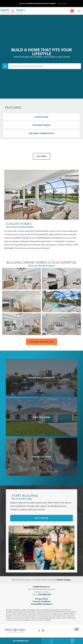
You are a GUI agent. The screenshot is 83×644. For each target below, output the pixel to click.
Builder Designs (64, 580)
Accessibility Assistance (41, 604)
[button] (72, 11)
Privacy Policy (41, 599)
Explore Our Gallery (42, 342)
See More (42, 156)
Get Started (41, 518)
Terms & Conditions (42, 601)
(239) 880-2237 (45, 594)
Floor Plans (41, 117)
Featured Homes (42, 125)
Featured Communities (41, 133)
